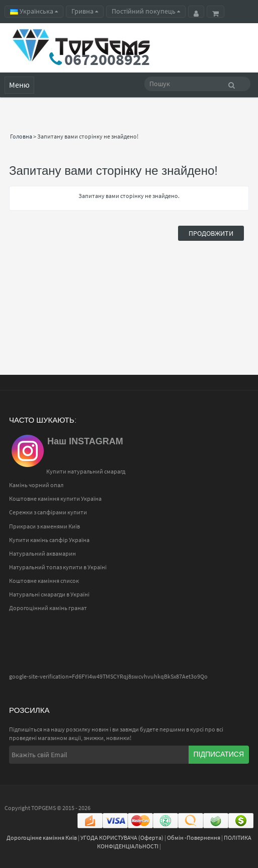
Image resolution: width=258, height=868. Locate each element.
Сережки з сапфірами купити (48, 512)
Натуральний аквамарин (42, 553)
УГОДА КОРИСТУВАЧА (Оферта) (122, 838)
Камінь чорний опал (36, 485)
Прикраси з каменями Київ (45, 526)
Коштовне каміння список (44, 581)
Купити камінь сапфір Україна (49, 540)
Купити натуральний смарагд (86, 471)
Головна (21, 136)
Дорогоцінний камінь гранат (48, 608)
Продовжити (211, 233)
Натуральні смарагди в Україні (49, 594)
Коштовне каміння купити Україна (55, 498)
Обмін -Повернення (194, 838)
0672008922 (107, 59)
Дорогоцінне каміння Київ (42, 838)
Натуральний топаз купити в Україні (58, 567)
